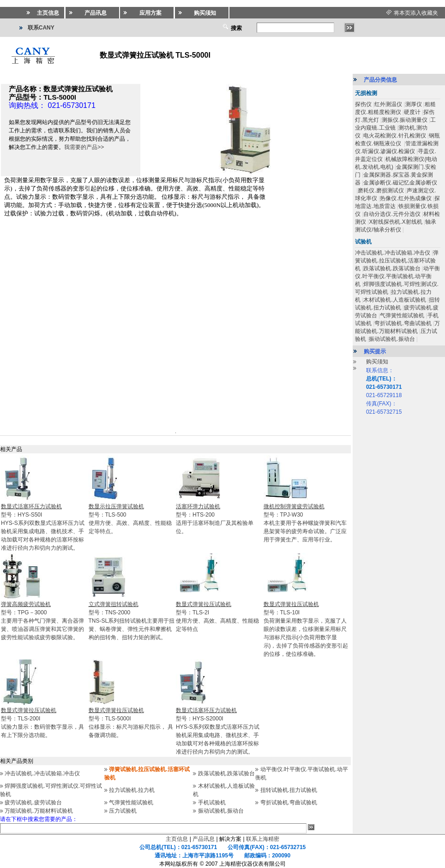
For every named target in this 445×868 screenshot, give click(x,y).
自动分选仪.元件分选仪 (392, 214)
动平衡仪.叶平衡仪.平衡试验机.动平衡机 (397, 276)
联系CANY (41, 28)
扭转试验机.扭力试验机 (289, 790)
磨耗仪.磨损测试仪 (381, 190)
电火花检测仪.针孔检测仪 (394, 136)
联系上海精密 (263, 839)
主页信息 (177, 839)
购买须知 (377, 362)
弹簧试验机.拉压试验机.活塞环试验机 (397, 261)
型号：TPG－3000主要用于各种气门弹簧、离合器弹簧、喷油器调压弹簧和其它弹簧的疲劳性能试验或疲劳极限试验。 (42, 621)
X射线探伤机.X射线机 (395, 222)
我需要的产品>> (84, 147)
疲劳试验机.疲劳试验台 (33, 803)
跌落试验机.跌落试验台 (226, 773)
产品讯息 (204, 839)
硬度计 (412, 112)
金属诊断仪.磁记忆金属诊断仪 (400, 183)
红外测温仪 (388, 104)
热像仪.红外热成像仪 (406, 198)
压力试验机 (123, 811)
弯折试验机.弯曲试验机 (289, 803)
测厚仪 (414, 104)
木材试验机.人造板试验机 (394, 300)
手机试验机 (212, 803)
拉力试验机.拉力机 (132, 790)
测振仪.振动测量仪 (405, 120)
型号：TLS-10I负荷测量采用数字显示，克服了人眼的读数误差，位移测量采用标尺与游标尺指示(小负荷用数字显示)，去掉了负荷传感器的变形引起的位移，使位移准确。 (306, 629)
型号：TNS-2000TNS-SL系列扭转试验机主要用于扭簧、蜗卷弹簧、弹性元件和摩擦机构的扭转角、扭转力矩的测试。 (132, 621)
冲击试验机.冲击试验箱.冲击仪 (42, 773)
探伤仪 (363, 104)
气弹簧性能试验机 (131, 803)
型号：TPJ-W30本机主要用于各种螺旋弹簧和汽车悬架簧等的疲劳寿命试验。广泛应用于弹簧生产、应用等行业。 (305, 523)
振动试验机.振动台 (221, 811)
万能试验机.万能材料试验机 (39, 811)
